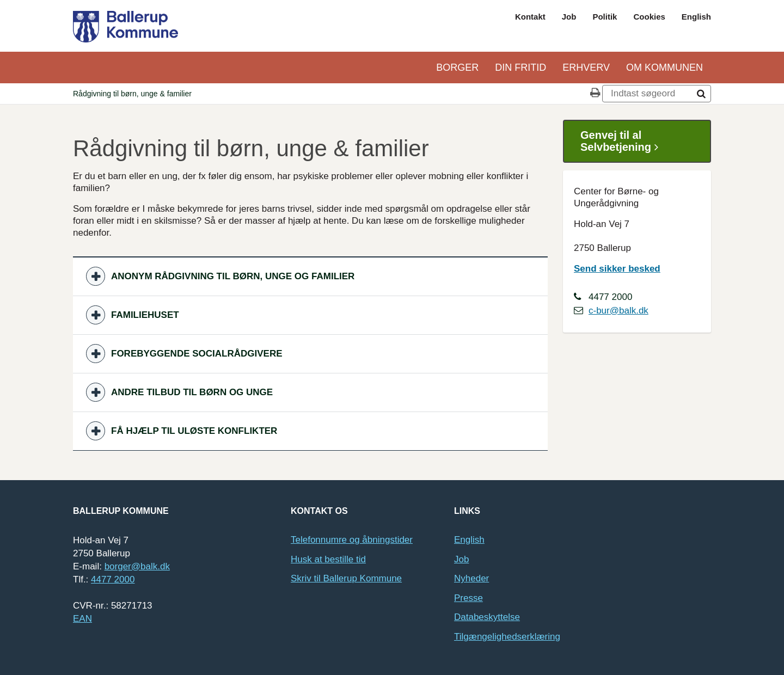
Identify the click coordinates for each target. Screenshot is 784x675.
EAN (82, 619)
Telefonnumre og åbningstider (352, 540)
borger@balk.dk (137, 566)
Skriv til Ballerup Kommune (346, 578)
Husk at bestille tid (328, 559)
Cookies (649, 17)
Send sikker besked (617, 269)
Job (569, 17)
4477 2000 (113, 579)
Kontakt (530, 17)
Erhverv (586, 67)
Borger (457, 67)
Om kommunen (664, 67)
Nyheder (471, 578)
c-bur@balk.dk (618, 311)
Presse (468, 598)
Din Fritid (520, 67)
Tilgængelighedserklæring (507, 637)
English (696, 17)
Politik (605, 17)
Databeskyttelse (487, 617)
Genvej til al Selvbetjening (623, 141)
